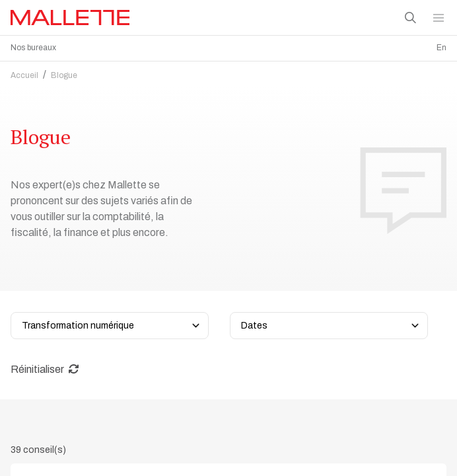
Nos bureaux (33, 48)
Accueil (24, 72)
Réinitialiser (45, 366)
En (441, 48)
